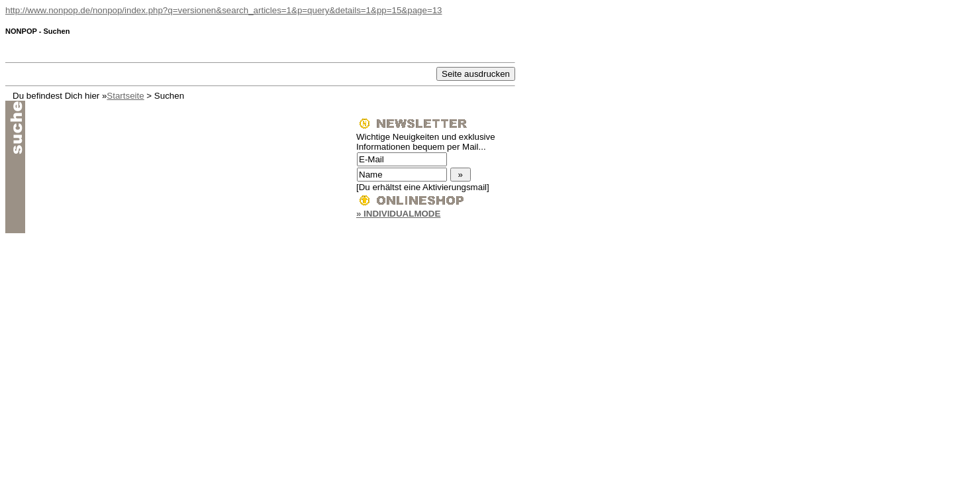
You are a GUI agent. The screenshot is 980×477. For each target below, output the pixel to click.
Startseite (125, 96)
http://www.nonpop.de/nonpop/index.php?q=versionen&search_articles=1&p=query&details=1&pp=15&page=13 (224, 10)
